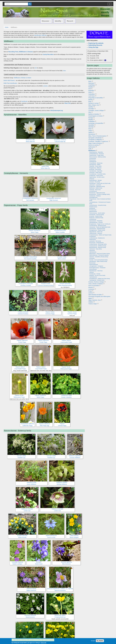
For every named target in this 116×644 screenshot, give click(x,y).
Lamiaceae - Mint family (95, 241)
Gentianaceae (93, 219)
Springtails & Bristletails (95, 138)
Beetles (91, 100)
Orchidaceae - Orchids (95, 274)
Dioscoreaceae (93, 269)
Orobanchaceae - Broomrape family (98, 244)
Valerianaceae (93, 252)
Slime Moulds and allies (95, 295)
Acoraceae (92, 258)
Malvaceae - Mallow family (96, 188)
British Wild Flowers (9, 80)
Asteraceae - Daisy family (96, 249)
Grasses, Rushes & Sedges (96, 282)
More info (44, 643)
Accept (93, 641)
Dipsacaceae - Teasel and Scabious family (100, 254)
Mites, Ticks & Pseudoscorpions (97, 136)
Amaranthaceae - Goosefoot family (98, 205)
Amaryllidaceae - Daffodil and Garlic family (100, 279)
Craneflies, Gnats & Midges (96, 111)
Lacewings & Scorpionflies (96, 123)
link (36, 68)
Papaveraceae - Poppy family (96, 155)
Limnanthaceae (93, 191)
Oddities (91, 302)
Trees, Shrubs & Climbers (96, 284)
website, (46, 86)
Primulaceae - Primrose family (97, 215)
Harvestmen (92, 134)
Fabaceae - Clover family (95, 166)
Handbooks (25, 101)
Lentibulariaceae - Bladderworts (97, 238)
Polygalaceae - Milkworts (95, 168)
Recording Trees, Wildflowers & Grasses (21, 52)
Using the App (93, 47)
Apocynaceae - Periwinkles (96, 221)
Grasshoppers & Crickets (96, 116)
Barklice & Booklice (94, 114)
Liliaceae (91, 272)
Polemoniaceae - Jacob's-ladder (97, 213)
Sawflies (91, 107)
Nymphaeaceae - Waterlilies (96, 152)
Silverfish (91, 127)
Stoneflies (91, 125)
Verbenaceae (93, 240)
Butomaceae (92, 263)
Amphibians (92, 85)
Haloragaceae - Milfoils (95, 165)
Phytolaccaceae (93, 207)
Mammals (91, 83)
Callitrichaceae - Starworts (96, 233)
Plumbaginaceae (93, 197)
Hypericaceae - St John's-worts (97, 177)
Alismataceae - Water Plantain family (98, 261)
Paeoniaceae (93, 160)
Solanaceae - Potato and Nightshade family (100, 227)
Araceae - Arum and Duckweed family (98, 260)
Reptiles (91, 87)
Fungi (90, 291)
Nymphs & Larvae (93, 103)
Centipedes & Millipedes (95, 140)
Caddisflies (92, 121)
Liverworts (91, 289)
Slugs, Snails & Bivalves (95, 143)
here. (65, 71)
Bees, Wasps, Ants (94, 105)
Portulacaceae (93, 210)
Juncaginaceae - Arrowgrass (96, 266)
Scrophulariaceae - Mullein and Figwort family (100, 235)
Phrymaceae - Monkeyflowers (97, 243)
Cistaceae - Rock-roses (95, 190)
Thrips (90, 131)
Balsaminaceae (93, 211)
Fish (90, 89)
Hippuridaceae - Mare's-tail (96, 232)
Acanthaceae (93, 236)
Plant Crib (68, 103)
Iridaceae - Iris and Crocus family (97, 275)
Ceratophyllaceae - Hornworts (97, 154)
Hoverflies (91, 109)
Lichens (91, 293)
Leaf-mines (92, 96)
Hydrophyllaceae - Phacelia (96, 222)
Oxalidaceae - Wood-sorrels (96, 176)
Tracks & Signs (93, 304)
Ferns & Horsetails (94, 286)
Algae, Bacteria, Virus (95, 300)
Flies (90, 112)
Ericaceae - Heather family (96, 216)
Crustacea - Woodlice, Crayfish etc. (98, 141)
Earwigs (91, 118)
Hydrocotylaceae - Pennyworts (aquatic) (99, 255)
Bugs (90, 101)
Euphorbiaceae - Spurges (96, 180)
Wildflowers (92, 151)
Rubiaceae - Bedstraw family (96, 218)
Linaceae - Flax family (95, 182)
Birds (90, 81)
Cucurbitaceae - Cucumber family (97, 174)
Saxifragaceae (93, 162)
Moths (90, 92)
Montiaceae (92, 208)
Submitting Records (95, 45)
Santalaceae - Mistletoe (95, 196)
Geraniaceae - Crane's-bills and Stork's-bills (100, 183)
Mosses (91, 287)
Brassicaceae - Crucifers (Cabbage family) (100, 194)
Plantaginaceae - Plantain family (97, 230)
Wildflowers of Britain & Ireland (22, 78)
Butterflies (91, 90)
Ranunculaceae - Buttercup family (98, 157)
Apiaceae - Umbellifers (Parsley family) (99, 257)
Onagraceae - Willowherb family (97, 187)
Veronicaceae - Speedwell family (97, 229)
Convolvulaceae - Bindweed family (98, 226)
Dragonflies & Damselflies (96, 98)
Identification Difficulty (40, 35)
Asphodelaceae (93, 277)
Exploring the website (96, 43)
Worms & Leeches (94, 145)
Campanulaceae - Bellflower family (98, 246)
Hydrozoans (92, 147)
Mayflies (91, 120)
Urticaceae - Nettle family (95, 172)
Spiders (91, 132)
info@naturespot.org (57, 111)
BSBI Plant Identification (10, 83)
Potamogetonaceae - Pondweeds (97, 268)
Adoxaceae (92, 251)
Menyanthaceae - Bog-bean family (98, 247)
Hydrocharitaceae (94, 265)
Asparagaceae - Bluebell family (97, 280)
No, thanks (100, 641)
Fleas (90, 129)
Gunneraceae (93, 158)
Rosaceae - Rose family (95, 169)
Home (7, 27)
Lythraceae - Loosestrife (95, 185)
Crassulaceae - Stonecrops (96, 163)
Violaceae (92, 179)
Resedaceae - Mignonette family (97, 193)
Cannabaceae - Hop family (96, 171)
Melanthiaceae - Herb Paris (96, 271)
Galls (90, 149)
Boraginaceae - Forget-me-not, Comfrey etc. (100, 224)
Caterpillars (92, 94)
